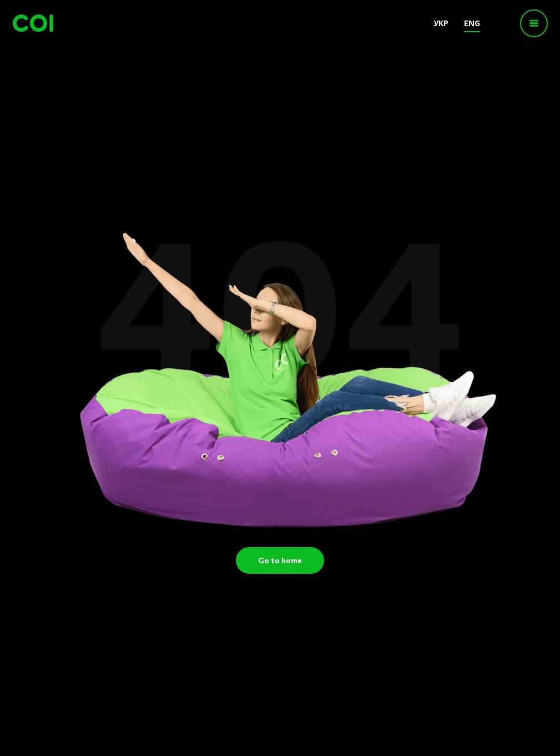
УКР (441, 23)
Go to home (280, 560)
